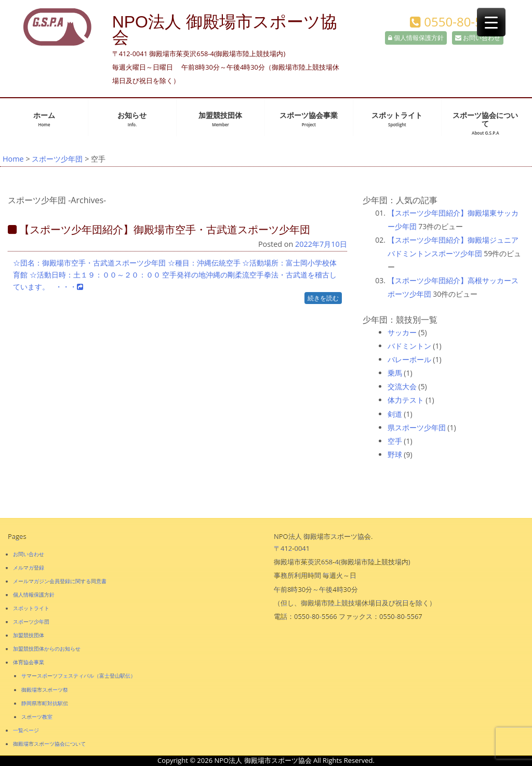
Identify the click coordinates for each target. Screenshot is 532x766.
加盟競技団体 (220, 119)
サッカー (402, 332)
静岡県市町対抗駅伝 (45, 703)
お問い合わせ (478, 38)
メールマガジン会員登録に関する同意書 (60, 581)
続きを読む (323, 298)
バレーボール (409, 359)
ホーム (44, 119)
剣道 (395, 414)
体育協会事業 (29, 662)
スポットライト (397, 119)
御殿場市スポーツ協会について (49, 744)
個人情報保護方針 (416, 38)
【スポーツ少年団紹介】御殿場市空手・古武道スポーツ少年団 (159, 229)
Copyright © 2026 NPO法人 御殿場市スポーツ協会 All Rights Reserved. (266, 760)
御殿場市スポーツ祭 (45, 690)
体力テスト (406, 400)
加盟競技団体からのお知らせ (47, 649)
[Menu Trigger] (491, 22)
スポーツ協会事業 (309, 119)
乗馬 (395, 373)
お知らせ (132, 119)
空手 (395, 441)
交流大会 (402, 386)
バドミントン (409, 346)
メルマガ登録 (29, 567)
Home (13, 159)
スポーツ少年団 (57, 159)
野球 (395, 454)
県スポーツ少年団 (417, 427)
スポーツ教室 (37, 717)
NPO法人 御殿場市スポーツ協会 (225, 30)
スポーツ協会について (485, 123)
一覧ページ (26, 730)
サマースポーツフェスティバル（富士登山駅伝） (78, 676)
